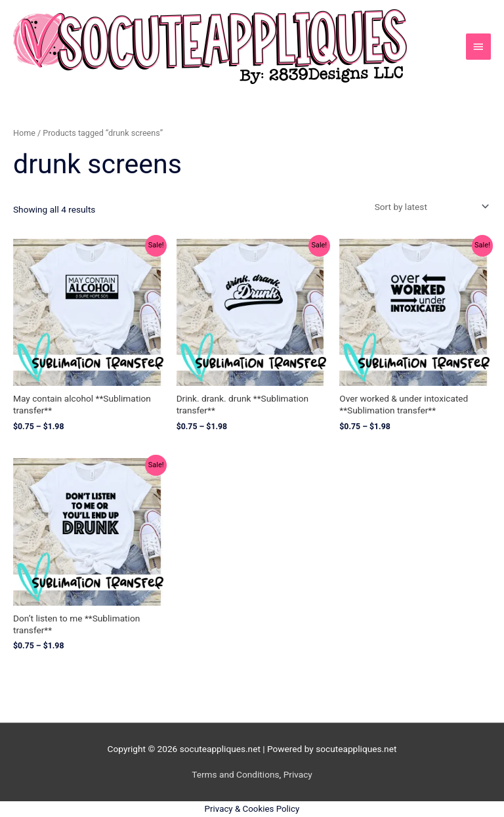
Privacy (298, 774)
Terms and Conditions (235, 774)
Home (24, 133)
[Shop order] (429, 207)
